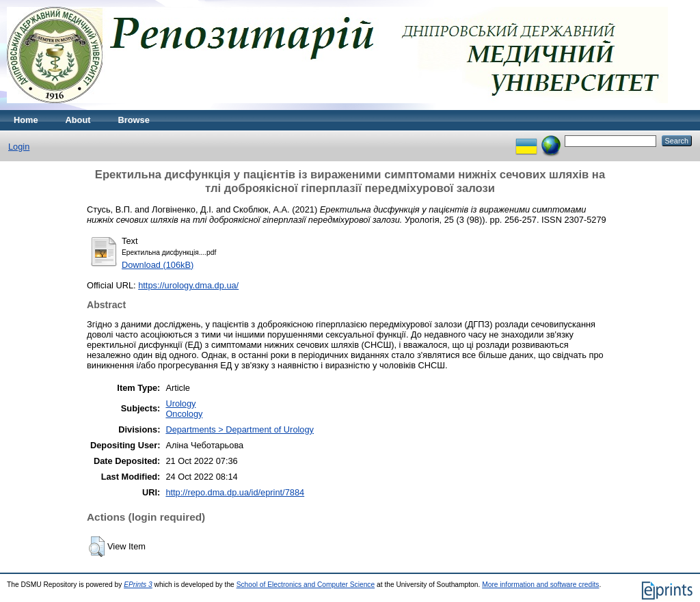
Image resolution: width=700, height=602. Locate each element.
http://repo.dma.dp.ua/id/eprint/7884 (235, 492)
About (78, 120)
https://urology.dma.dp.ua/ (188, 285)
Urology (180, 403)
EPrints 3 (138, 585)
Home (26, 120)
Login (19, 147)
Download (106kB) (158, 265)
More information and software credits (540, 585)
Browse (134, 120)
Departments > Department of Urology (240, 429)
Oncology (184, 414)
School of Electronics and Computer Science (306, 585)
